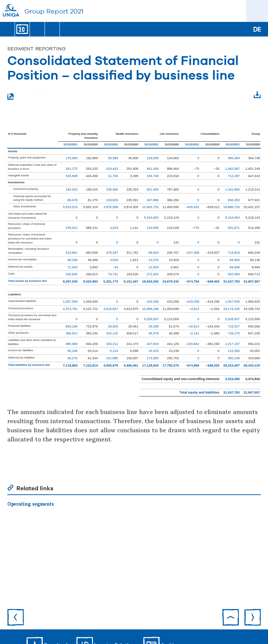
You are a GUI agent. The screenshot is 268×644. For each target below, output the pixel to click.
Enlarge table (26, 95)
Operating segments (31, 504)
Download (242, 115)
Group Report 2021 (54, 11)
